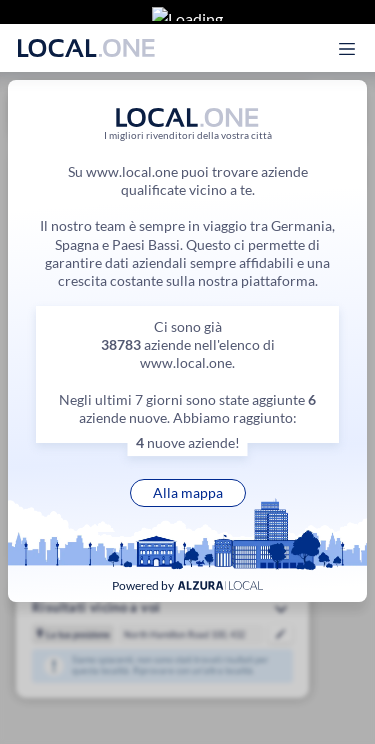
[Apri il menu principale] (358, 33)
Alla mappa (188, 492)
